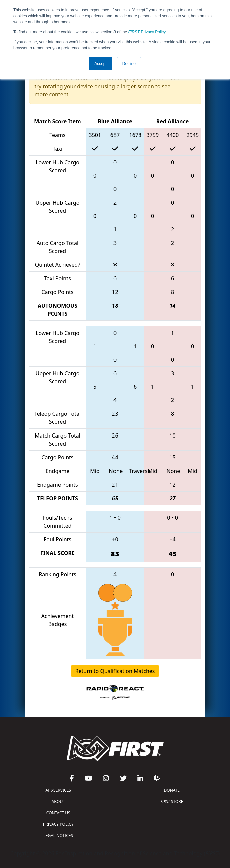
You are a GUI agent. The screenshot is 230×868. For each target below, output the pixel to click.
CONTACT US (58, 813)
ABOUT (58, 801)
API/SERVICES (58, 790)
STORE (172, 801)
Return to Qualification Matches (115, 671)
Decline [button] (129, 64)
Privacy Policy (147, 32)
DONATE (172, 790)
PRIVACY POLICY (58, 824)
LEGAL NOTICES (59, 835)
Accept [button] (101, 64)
